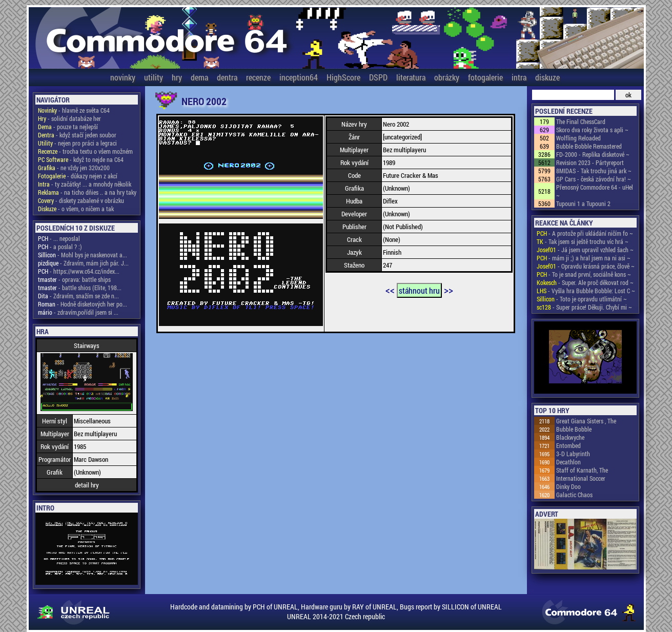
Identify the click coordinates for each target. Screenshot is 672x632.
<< (390, 290)
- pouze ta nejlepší (68, 127)
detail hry (87, 485)
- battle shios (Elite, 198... (80, 288)
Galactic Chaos (574, 495)
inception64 (299, 77)
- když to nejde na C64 (81, 159)
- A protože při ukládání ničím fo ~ (585, 233)
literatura (411, 77)
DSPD (378, 77)
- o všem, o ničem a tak (76, 209)
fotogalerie (485, 77)
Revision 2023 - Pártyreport (590, 162)
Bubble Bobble (574, 429)
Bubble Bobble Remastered (589, 146)
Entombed (568, 445)
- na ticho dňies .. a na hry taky (87, 192)
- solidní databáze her (69, 118)
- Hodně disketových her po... (83, 304)
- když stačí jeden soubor (77, 135)
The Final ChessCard (581, 121)
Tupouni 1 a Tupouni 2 (583, 203)
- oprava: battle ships (74, 279)
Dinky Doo (568, 486)
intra (519, 77)
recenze (258, 77)
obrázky (447, 77)
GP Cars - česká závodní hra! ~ (594, 179)
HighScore (343, 77)
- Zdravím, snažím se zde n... (78, 296)
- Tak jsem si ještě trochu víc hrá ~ (583, 241)
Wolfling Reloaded (578, 138)
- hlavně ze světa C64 (74, 110)
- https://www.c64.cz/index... (79, 271)
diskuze (547, 77)
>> (449, 290)
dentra (227, 77)
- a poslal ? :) (60, 247)
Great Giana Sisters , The (586, 421)
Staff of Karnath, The (582, 470)
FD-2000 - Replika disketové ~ (593, 154)
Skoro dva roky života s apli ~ (592, 130)
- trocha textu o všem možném (85, 151)
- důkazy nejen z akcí (78, 176)
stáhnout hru (419, 290)
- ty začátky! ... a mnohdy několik (85, 184)
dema (199, 77)
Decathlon (568, 462)
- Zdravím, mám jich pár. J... (83, 263)
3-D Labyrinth (573, 454)
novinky (123, 77)
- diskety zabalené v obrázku (81, 200)
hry (177, 77)
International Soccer (581, 478)
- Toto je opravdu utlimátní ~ (582, 299)
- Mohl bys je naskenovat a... (83, 255)
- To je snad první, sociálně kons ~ (584, 274)
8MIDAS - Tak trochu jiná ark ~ (594, 171)
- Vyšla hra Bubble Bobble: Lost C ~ (586, 291)
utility (154, 77)
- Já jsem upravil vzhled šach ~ (585, 250)
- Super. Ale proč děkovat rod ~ (585, 282)
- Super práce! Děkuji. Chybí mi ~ (584, 307)
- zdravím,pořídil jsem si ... (78, 312)
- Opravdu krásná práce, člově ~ (586, 266)
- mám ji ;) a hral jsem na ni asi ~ (584, 258)
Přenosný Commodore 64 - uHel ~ (595, 191)
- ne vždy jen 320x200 (74, 168)
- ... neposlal (59, 238)
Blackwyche (570, 437)
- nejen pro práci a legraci (77, 143)
